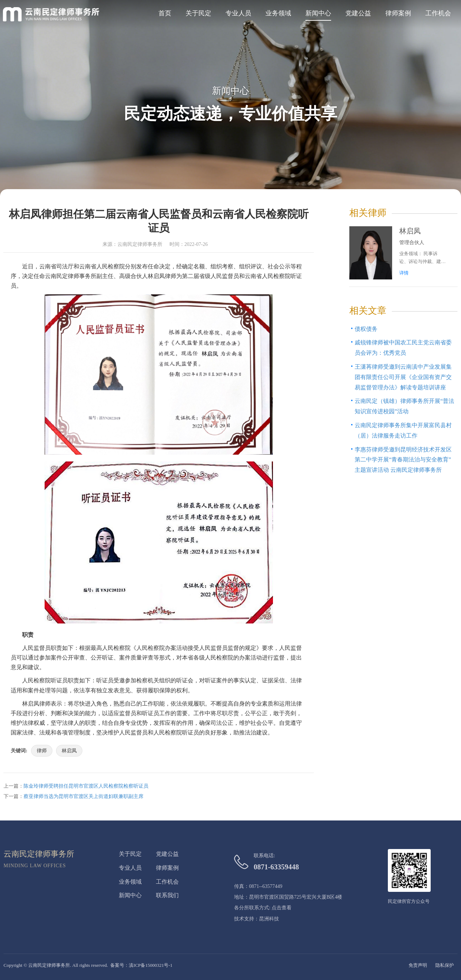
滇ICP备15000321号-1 (151, 965)
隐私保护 (445, 965)
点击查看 (282, 908)
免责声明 (418, 965)
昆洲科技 (269, 919)
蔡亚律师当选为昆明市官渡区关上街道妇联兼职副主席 (83, 796)
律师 (42, 751)
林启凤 (69, 751)
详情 (404, 273)
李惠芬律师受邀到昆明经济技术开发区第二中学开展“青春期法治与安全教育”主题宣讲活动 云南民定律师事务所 (403, 460)
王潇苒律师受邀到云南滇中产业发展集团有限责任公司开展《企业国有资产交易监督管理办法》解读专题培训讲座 (403, 377)
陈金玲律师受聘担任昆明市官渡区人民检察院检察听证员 (86, 786)
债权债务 (366, 329)
